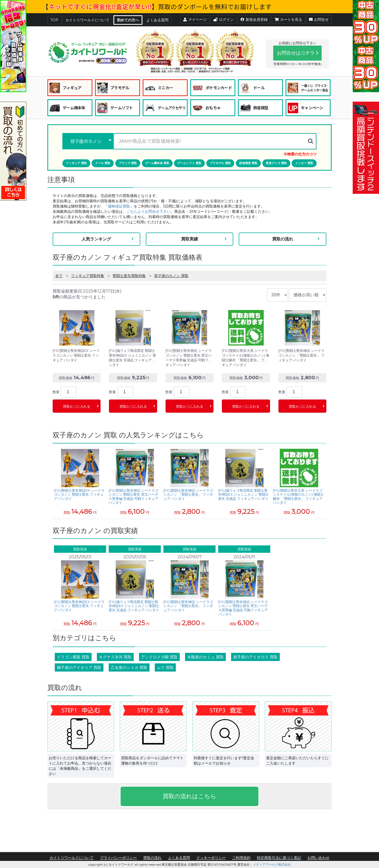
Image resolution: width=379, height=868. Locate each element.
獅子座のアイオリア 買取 (79, 667)
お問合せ (319, 19)
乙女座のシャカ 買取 (129, 667)
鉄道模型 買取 (248, 163)
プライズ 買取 (128, 163)
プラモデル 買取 (220, 163)
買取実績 (189, 239)
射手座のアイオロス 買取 (255, 657)
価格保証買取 (119, 206)
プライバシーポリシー (118, 858)
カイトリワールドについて (87, 20)
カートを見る (288, 19)
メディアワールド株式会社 (272, 864)
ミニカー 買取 (304, 163)
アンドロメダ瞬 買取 (159, 657)
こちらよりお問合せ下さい (148, 211)
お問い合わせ (318, 858)
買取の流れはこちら (189, 796)
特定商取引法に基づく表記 (279, 858)
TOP (54, 20)
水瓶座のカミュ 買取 (205, 657)
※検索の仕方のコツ (300, 154)
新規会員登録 (254, 19)
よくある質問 (157, 20)
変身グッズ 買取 (276, 163)
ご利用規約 (241, 858)
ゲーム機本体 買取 (157, 163)
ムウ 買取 (165, 667)
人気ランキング (96, 239)
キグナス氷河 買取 (115, 657)
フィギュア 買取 (76, 163)
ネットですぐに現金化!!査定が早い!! (100, 6)
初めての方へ (128, 20)
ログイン (224, 19)
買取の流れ (283, 239)
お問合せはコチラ (296, 53)
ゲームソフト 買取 (189, 163)
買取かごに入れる (77, 406)
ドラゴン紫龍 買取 (73, 657)
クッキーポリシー (211, 858)
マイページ (195, 19)
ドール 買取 (103, 163)
